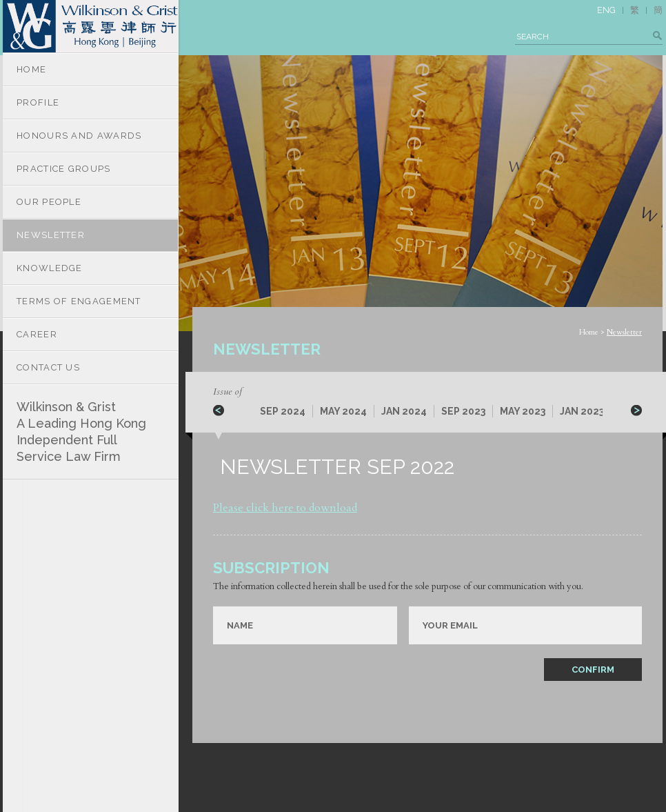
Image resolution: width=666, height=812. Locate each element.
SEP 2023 (463, 411)
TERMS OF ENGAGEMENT (79, 301)
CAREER (37, 334)
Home (589, 332)
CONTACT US (48, 367)
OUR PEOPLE (49, 202)
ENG (606, 10)
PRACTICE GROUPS (64, 169)
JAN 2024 (404, 411)
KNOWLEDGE (50, 268)
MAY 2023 (523, 411)
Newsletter (624, 332)
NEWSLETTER (51, 235)
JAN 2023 (582, 411)
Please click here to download (285, 508)
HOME (31, 69)
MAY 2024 (343, 411)
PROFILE (38, 102)
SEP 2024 (283, 411)
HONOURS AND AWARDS (79, 136)
